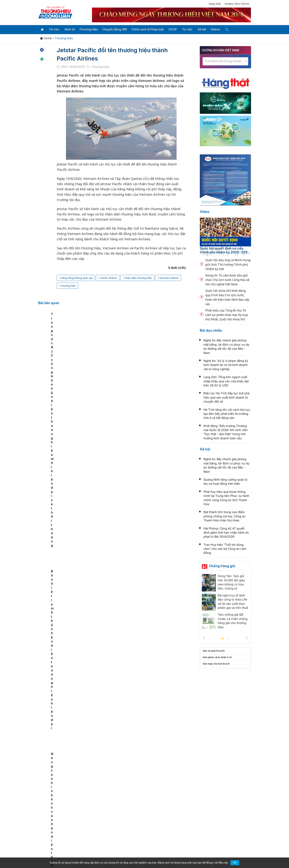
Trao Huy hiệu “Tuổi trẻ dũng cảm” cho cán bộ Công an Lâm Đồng (225, 548)
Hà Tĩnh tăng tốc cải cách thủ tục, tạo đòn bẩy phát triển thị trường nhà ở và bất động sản (227, 413)
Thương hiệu (87, 29)
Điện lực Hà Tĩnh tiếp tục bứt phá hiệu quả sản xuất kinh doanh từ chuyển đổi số (227, 397)
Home (46, 38)
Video (205, 211)
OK (235, 863)
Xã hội (199, 29)
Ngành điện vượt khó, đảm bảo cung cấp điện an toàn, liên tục (146, 390)
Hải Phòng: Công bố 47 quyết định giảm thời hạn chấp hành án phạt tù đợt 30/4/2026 (226, 532)
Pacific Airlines (109, 277)
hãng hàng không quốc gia (77, 277)
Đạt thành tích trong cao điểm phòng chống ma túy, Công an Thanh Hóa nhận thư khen (224, 516)
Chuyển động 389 (113, 29)
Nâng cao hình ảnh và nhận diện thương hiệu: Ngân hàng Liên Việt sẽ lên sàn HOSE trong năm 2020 (59, 345)
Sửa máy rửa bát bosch (216, 663)
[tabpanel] (60, 341)
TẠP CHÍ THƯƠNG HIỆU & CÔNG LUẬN (143, 856)
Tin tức (54, 29)
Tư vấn (185, 29)
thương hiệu (68, 285)
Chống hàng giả (222, 566)
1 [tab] (223, 638)
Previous (204, 638)
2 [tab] (228, 638)
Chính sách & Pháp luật (146, 29)
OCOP (171, 29)
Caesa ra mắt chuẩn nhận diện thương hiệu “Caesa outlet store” (100, 341)
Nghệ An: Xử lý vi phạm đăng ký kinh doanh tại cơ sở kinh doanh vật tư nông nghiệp (226, 365)
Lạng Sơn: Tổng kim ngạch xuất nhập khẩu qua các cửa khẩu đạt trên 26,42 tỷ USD (226, 381)
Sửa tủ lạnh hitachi (214, 650)
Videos (212, 29)
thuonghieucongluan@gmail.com (119, 824)
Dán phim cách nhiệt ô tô (217, 657)
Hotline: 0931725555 (237, 4)
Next (247, 638)
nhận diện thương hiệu (138, 277)
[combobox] (225, 61)
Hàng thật (215, 4)
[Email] (55, 830)
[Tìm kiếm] (223, 29)
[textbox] (225, 61)
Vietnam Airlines (169, 277)
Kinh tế (69, 29)
